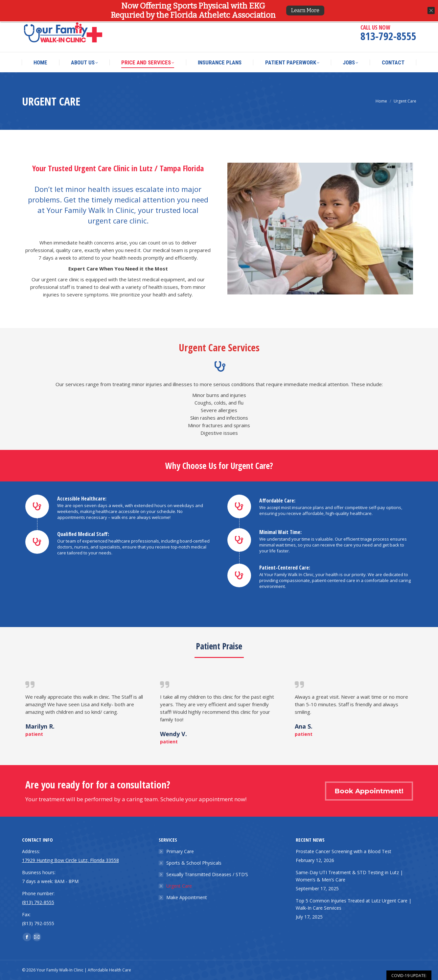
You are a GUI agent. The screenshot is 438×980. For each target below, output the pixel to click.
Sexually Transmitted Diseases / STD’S (207, 874)
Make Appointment (187, 897)
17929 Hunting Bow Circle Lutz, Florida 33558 (155, 7)
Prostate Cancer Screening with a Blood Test (344, 851)
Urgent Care (179, 886)
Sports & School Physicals (194, 863)
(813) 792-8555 (38, 902)
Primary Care (180, 851)
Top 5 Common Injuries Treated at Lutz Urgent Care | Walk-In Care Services (354, 904)
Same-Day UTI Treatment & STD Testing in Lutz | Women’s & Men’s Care (349, 876)
